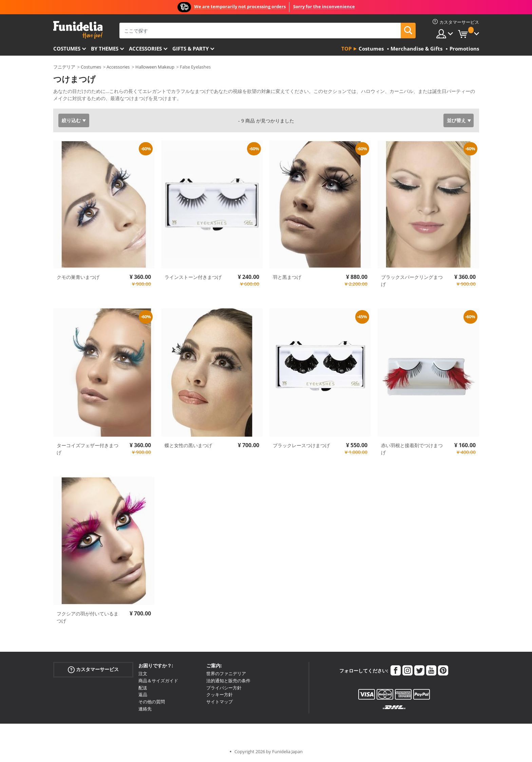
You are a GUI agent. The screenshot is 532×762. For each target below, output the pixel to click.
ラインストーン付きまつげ (193, 277)
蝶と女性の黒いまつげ (188, 445)
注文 (143, 673)
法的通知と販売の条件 (228, 681)
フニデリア (64, 67)
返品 (143, 694)
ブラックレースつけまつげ (301, 445)
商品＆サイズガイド (158, 681)
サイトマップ (220, 702)
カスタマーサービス (93, 670)
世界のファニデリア (226, 673)
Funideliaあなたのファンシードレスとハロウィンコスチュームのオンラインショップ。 (78, 30)
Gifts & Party (191, 49)
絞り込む (71, 120)
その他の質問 (152, 702)
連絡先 (145, 709)
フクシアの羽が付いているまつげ (88, 617)
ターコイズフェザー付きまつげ (88, 449)
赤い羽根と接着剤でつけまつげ (412, 449)
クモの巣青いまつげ (78, 277)
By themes (105, 49)
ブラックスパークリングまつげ (412, 281)
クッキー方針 (220, 694)
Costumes (67, 49)
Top (346, 49)
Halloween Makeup (155, 67)
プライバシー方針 (224, 688)
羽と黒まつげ (287, 277)
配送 (143, 688)
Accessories (145, 49)
